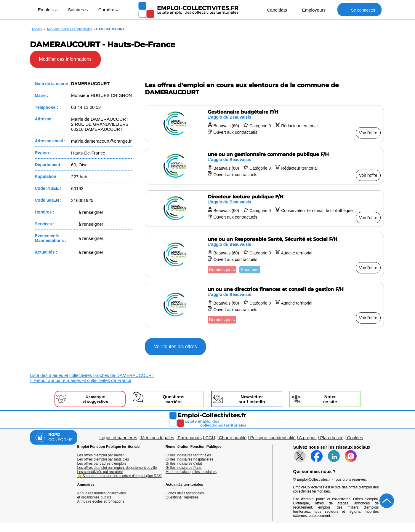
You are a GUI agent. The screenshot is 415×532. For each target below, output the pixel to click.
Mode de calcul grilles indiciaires (191, 472)
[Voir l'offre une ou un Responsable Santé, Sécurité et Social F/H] (264, 255)
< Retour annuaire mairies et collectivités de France (81, 380)
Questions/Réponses (182, 497)
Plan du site (332, 438)
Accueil (37, 29)
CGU (210, 438)
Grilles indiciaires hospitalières (189, 459)
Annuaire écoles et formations (101, 501)
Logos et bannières (118, 438)
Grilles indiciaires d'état (184, 463)
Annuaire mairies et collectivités (70, 29)
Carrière (108, 10)
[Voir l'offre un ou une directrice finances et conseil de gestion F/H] (264, 305)
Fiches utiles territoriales (185, 493)
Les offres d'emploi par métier (101, 455)
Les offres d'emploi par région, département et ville (117, 468)
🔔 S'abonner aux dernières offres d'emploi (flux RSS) (120, 476)
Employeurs (311, 10)
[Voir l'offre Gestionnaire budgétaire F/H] (264, 124)
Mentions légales (157, 438)
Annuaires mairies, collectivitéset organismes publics (102, 495)
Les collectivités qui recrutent (100, 472)
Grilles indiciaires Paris (184, 468)
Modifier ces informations (65, 59)
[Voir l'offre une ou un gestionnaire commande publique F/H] (264, 166)
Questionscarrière (173, 399)
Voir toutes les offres (176, 347)
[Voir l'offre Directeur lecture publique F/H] (264, 209)
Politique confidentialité (273, 438)
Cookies (355, 438)
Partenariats (190, 438)
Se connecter (359, 10)
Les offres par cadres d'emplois (102, 463)
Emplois (48, 10)
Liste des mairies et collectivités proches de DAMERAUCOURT (92, 375)
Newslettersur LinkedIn (252, 399)
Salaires (78, 10)
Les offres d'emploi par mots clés (103, 459)
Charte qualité (233, 438)
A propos (308, 438)
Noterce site (330, 399)
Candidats (274, 10)
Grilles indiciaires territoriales (188, 455)
